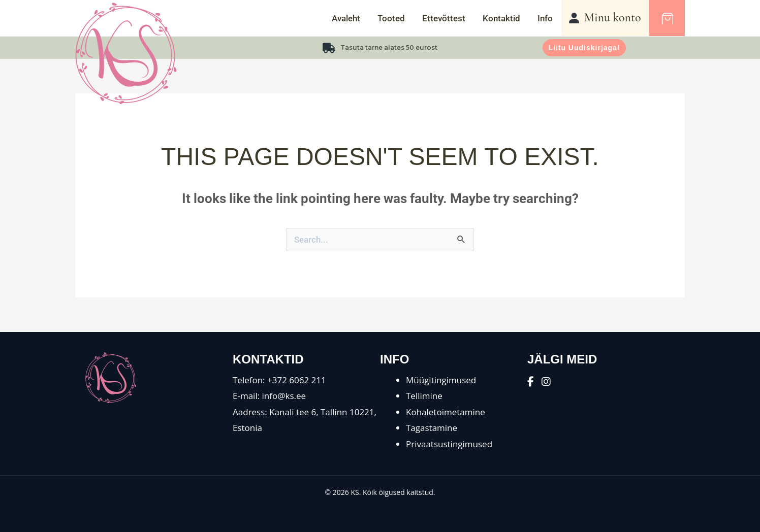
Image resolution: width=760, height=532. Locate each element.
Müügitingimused (441, 380)
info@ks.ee (284, 396)
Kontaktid (501, 18)
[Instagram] (546, 381)
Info (545, 18)
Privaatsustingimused (449, 444)
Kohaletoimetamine (446, 412)
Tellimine (424, 396)
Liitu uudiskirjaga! (584, 48)
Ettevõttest (444, 18)
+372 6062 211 (297, 380)
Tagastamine (432, 428)
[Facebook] (531, 381)
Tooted (391, 18)
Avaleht (346, 18)
